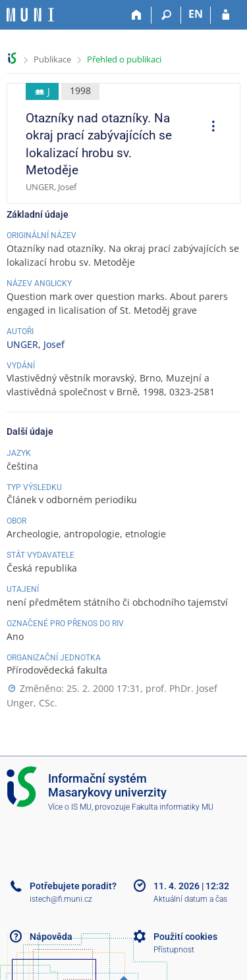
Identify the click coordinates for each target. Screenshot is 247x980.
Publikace (52, 59)
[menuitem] (209, 128)
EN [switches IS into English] (196, 14)
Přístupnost (174, 950)
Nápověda (51, 937)
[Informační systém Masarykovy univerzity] (30, 15)
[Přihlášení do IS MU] (226, 15)
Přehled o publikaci (124, 59)
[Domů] (137, 15)
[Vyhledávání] (166, 15)
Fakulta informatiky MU (173, 807)
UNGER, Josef (36, 344)
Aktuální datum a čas (190, 899)
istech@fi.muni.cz (61, 899)
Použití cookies (185, 937)
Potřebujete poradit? (73, 886)
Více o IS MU (70, 807)
